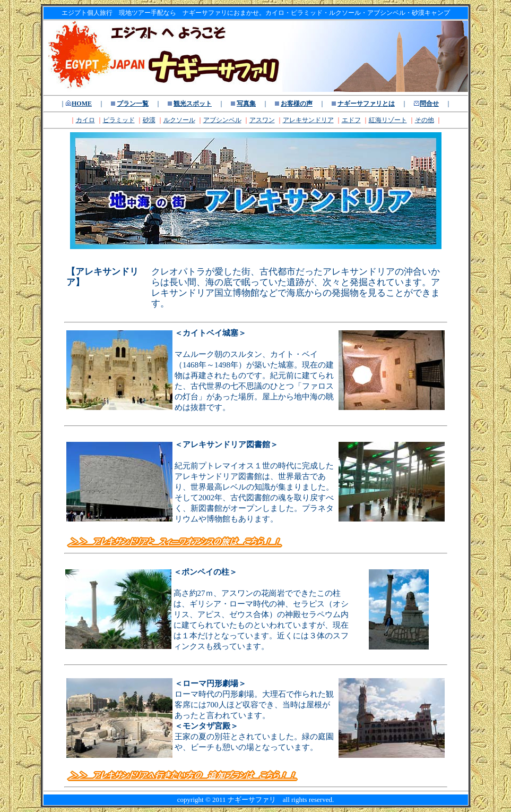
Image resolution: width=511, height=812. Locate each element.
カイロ (85, 120)
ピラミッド (119, 120)
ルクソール (179, 120)
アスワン (262, 120)
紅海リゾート (388, 120)
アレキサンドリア (308, 120)
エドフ (351, 120)
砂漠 (149, 120)
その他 (425, 120)
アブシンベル (222, 120)
